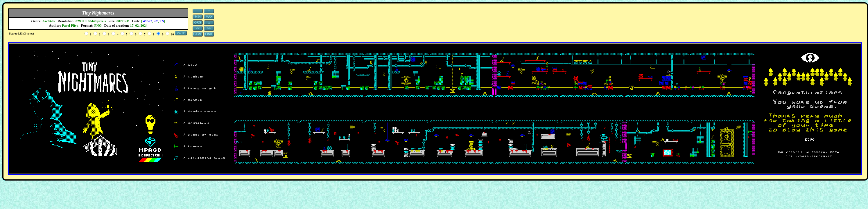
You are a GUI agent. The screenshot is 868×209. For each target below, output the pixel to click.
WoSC (147, 21)
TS (162, 21)
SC (156, 21)
